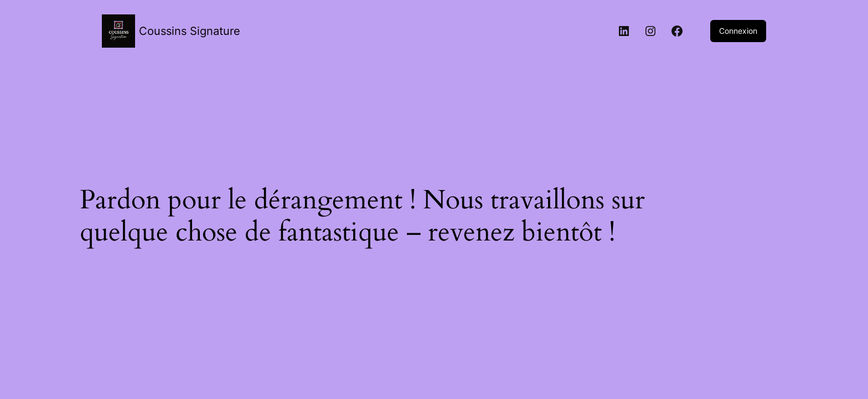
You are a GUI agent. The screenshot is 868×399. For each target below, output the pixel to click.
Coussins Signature (190, 31)
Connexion (738, 31)
